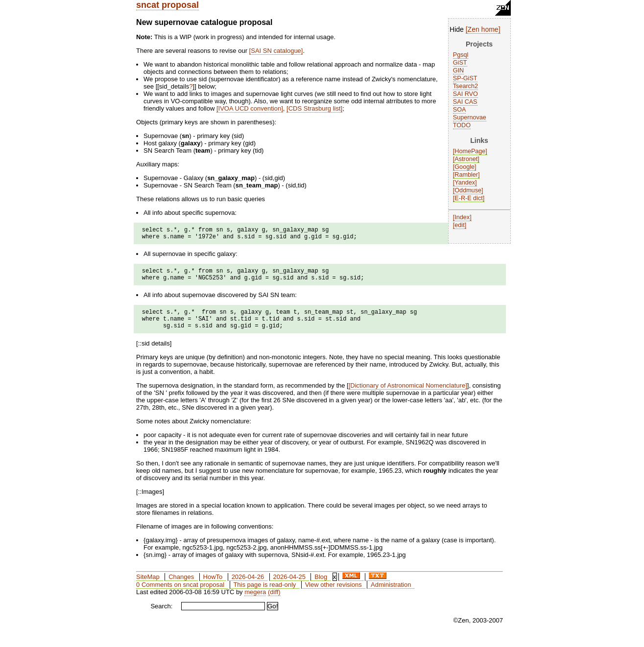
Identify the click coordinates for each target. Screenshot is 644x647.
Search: (161, 616)
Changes (181, 587)
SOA (460, 110)
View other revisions (334, 595)
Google (465, 167)
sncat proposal (167, 5)
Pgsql (461, 55)
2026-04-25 (289, 587)
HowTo (213, 587)
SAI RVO (465, 94)
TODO (462, 125)
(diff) (274, 602)
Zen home (483, 29)
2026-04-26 (248, 587)
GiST (460, 63)
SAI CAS (465, 102)
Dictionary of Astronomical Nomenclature (408, 396)
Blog (321, 587)
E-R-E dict (468, 198)
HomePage (470, 151)
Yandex (465, 183)
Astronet (466, 159)
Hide (457, 29)
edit (459, 225)
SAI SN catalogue (276, 51)
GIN (458, 70)
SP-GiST (465, 78)
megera (255, 602)
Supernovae (470, 117)
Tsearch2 (465, 86)
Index (462, 217)
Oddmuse (468, 190)
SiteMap (148, 587)
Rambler (466, 175)
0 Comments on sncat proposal (180, 595)
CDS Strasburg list (315, 108)
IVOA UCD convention (250, 108)
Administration (391, 595)
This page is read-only (264, 595)
